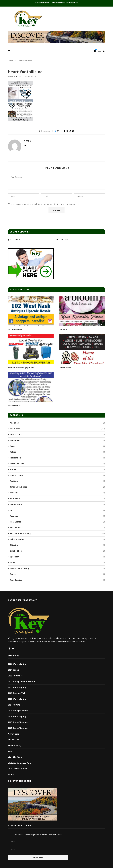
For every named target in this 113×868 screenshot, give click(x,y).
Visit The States (16, 757)
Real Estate (57, 522)
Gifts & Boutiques (57, 487)
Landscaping (57, 504)
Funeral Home (57, 475)
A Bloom (63, 330)
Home (10, 60)
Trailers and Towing (57, 568)
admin (18, 76)
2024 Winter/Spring (17, 716)
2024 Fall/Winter (16, 705)
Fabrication (57, 458)
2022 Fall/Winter (16, 676)
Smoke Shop (57, 551)
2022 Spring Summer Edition (21, 681)
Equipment (57, 440)
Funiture (57, 481)
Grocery (57, 493)
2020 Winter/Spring (17, 664)
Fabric (57, 452)
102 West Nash (15, 330)
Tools (57, 563)
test (10, 751)
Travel (57, 574)
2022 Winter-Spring (17, 687)
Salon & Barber (57, 539)
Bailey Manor (14, 406)
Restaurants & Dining (57, 533)
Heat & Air (57, 498)
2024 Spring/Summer (18, 711)
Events (57, 446)
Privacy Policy (58, 3)
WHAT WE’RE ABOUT (43, 3)
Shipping (57, 545)
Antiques (57, 423)
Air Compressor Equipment (21, 368)
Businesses (13, 740)
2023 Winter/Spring (17, 699)
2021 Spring (13, 670)
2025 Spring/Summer (18, 722)
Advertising (14, 734)
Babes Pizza (65, 368)
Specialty (57, 557)
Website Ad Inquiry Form (20, 763)
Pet (57, 510)
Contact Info (72, 3)
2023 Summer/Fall (16, 693)
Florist (57, 469)
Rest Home (57, 528)
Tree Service (57, 580)
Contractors (57, 434)
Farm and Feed (57, 464)
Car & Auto (57, 429)
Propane (57, 516)
